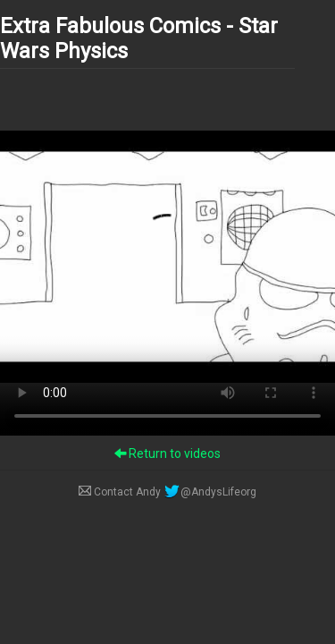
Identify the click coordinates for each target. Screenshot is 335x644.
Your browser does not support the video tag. (167, 257)
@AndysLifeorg (210, 492)
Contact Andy (121, 492)
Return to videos (167, 453)
